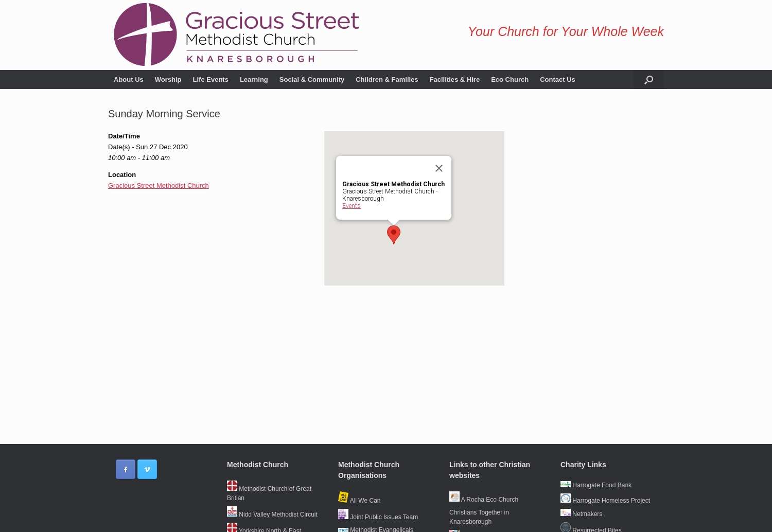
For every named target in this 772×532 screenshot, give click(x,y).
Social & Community (312, 79)
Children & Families (387, 79)
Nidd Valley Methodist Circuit (272, 515)
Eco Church (510, 79)
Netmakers (581, 514)
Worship (168, 79)
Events (352, 206)
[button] (649, 79)
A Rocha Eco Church (484, 500)
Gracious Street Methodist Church (159, 185)
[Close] (439, 168)
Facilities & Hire (455, 79)
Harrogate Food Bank (596, 485)
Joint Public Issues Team (378, 517)
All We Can (359, 501)
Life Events (211, 79)
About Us (129, 79)
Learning (254, 79)
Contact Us (558, 79)
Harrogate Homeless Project (605, 501)
